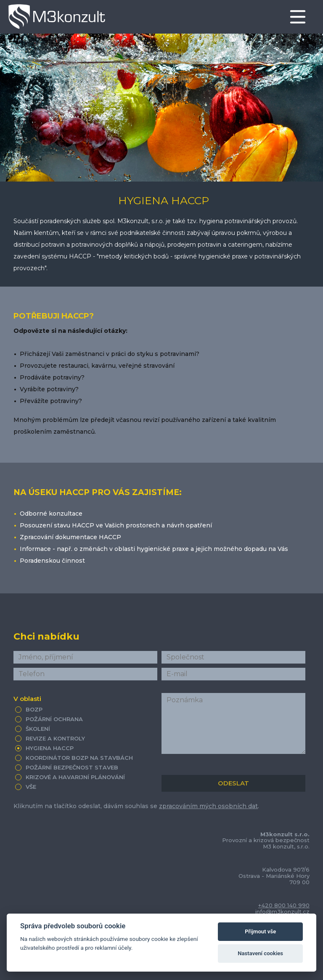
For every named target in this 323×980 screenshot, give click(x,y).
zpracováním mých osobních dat (208, 806)
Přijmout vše (260, 931)
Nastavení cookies (260, 953)
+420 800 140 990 (284, 905)
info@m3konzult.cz (282, 912)
